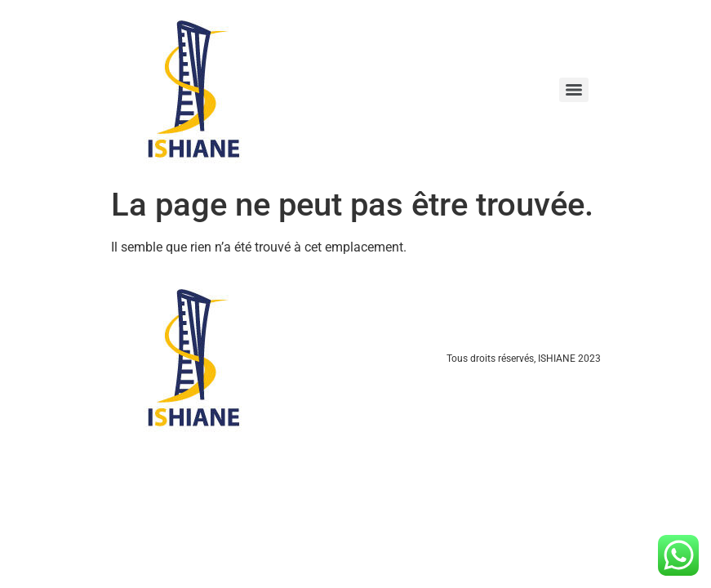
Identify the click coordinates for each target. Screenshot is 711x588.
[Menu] (574, 90)
